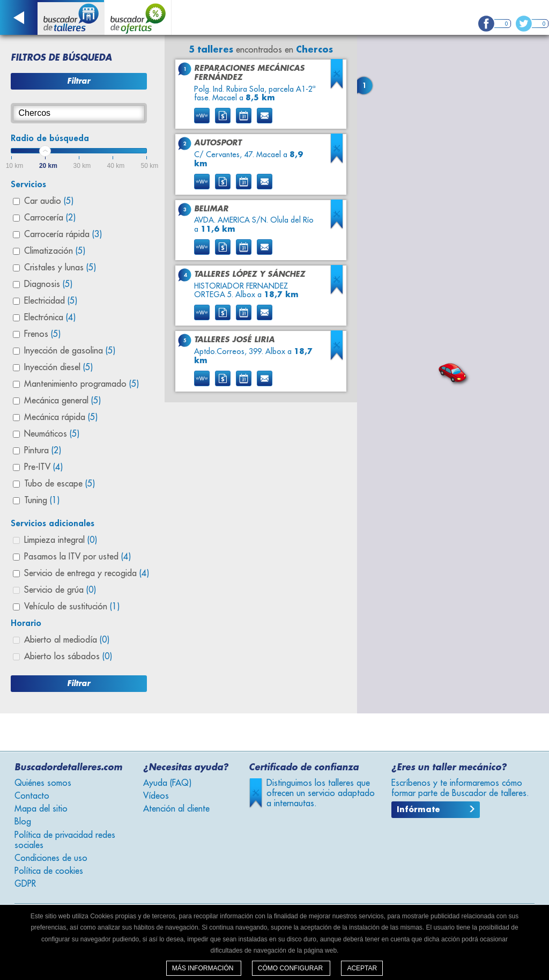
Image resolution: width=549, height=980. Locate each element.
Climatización (55, 251)
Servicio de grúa (60, 590)
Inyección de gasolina (70, 351)
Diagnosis (48, 284)
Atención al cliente (176, 809)
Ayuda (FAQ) (167, 783)
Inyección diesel (58, 367)
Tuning (42, 500)
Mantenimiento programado (81, 384)
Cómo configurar (291, 968)
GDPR (25, 884)
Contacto (32, 796)
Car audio (49, 201)
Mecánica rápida (61, 417)
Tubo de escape (60, 484)
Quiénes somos (43, 783)
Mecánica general (62, 401)
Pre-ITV (43, 467)
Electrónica (50, 318)
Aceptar (362, 968)
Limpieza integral (61, 540)
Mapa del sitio (41, 809)
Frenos (42, 334)
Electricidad (51, 301)
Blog (23, 822)
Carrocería (50, 218)
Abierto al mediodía (67, 640)
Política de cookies (49, 871)
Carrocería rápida (63, 234)
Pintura (43, 451)
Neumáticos (52, 434)
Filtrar (79, 81)
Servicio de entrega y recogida (87, 573)
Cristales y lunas (60, 268)
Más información (204, 968)
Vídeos (156, 796)
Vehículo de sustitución (72, 607)
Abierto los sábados (68, 657)
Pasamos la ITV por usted (77, 557)
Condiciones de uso (51, 858)
